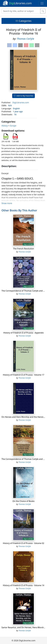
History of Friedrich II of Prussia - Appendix (23, 333)
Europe (13, 126)
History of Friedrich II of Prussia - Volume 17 (24, 375)
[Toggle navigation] (42, 3)
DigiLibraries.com (21, 103)
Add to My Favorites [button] (24, 96)
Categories (23, 21)
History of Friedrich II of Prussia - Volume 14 (24, 585)
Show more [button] (7, 203)
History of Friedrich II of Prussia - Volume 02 (24, 543)
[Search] (21, 11)
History (5, 126)
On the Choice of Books (23, 501)
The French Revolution (23, 249)
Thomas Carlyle (26, 39)
